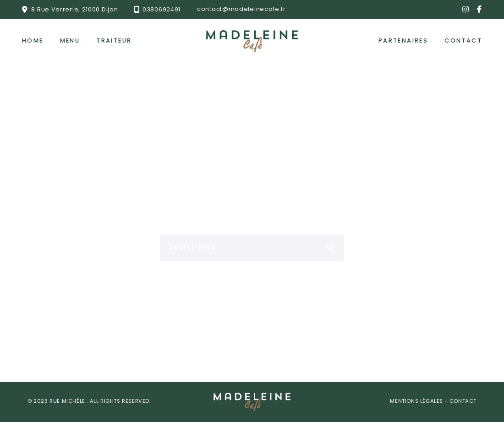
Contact (463, 41)
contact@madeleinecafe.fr (241, 9)
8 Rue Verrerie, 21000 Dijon (74, 9)
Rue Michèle (68, 402)
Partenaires (403, 41)
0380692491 (162, 9)
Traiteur (114, 41)
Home (33, 41)
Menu (70, 41)
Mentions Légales (417, 402)
